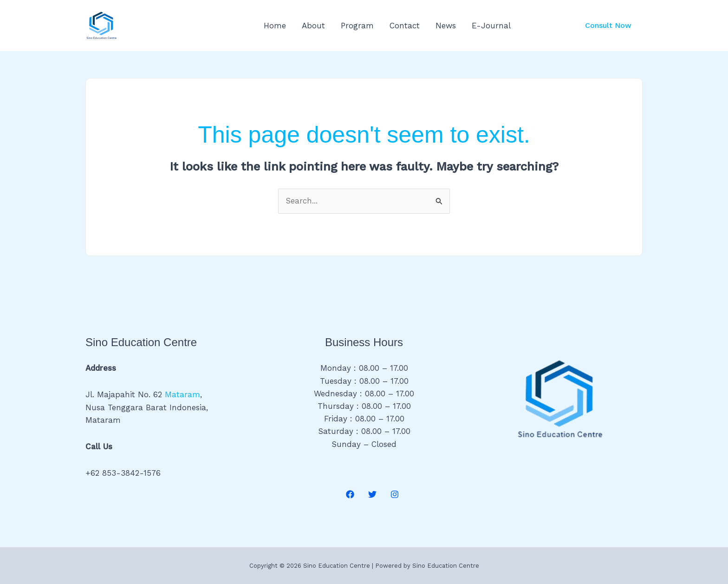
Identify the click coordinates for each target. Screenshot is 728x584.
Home (275, 26)
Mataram (182, 394)
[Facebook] (350, 494)
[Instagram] (395, 494)
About (313, 26)
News (446, 26)
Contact (405, 26)
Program (357, 26)
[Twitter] (372, 494)
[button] (608, 26)
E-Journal (491, 26)
